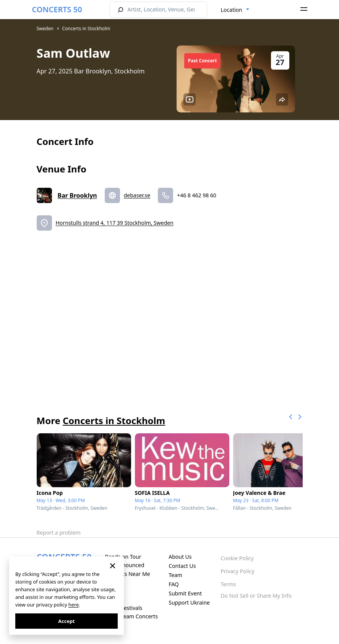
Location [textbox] (232, 10)
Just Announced (124, 565)
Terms (228, 584)
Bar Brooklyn (77, 195)
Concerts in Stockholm (86, 28)
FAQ (174, 584)
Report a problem (59, 533)
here (74, 605)
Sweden (45, 28)
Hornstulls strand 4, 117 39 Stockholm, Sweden (115, 223)
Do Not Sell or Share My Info (256, 596)
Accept (66, 621)
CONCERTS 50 (57, 9)
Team (175, 575)
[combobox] (235, 10)
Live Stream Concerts (131, 616)
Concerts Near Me (127, 574)
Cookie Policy (237, 558)
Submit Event (185, 593)
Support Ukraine (189, 603)
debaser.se (137, 195)
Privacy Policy (237, 571)
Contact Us (182, 566)
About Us (180, 557)
